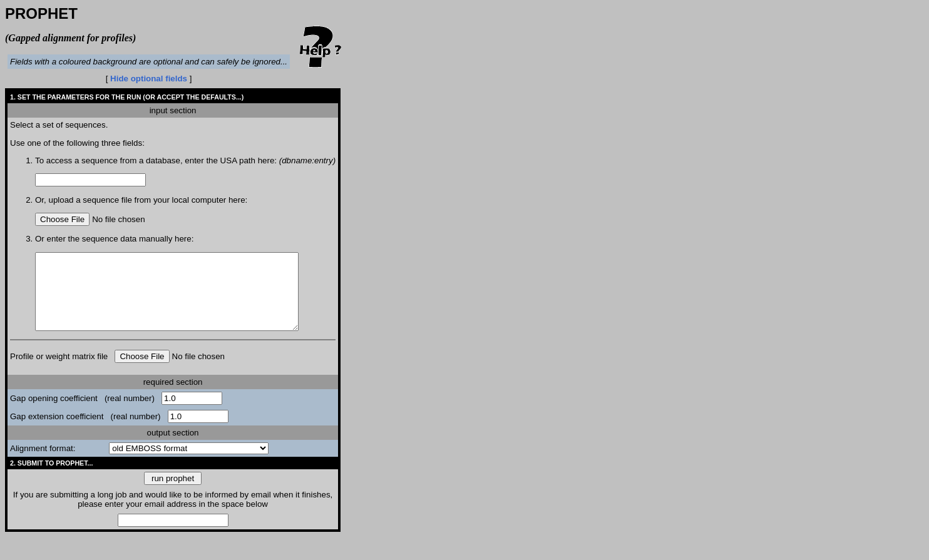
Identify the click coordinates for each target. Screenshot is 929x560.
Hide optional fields (149, 79)
